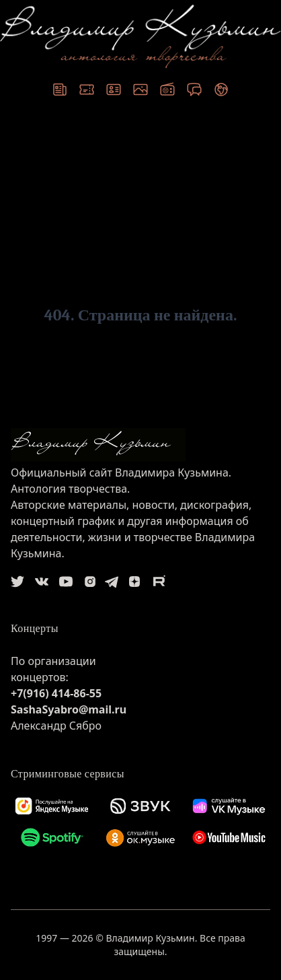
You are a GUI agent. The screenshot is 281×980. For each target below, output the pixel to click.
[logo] (140, 445)
